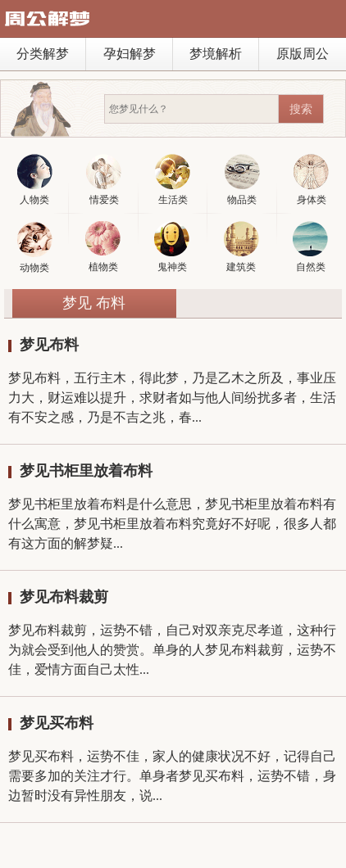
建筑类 (241, 247)
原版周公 (303, 54)
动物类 (35, 248)
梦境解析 (216, 54)
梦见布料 (49, 345)
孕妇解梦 (130, 54)
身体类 (311, 180)
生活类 (173, 180)
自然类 (310, 247)
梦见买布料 (57, 723)
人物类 (35, 180)
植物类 (103, 247)
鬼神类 (172, 247)
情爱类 (104, 180)
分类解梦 (43, 54)
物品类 (242, 180)
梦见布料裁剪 (64, 597)
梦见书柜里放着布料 (86, 471)
